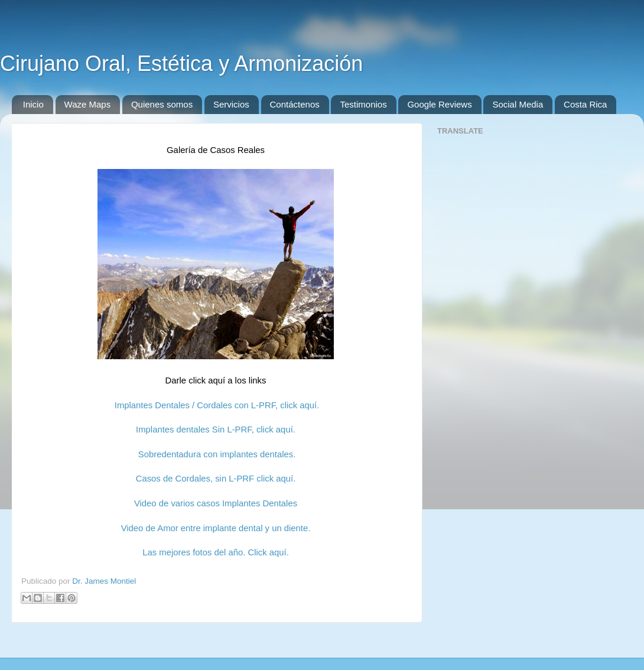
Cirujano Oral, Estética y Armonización (181, 64)
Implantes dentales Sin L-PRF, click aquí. (216, 430)
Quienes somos (162, 104)
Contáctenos (295, 104)
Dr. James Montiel (104, 581)
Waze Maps (88, 104)
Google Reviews (439, 104)
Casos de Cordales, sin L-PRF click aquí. (216, 479)
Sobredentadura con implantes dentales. (217, 454)
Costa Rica (585, 104)
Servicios (231, 104)
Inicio (33, 104)
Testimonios (363, 104)
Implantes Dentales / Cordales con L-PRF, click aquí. (216, 405)
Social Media (518, 104)
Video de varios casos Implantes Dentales (216, 503)
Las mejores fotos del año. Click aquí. (216, 552)
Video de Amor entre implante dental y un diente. (216, 528)
